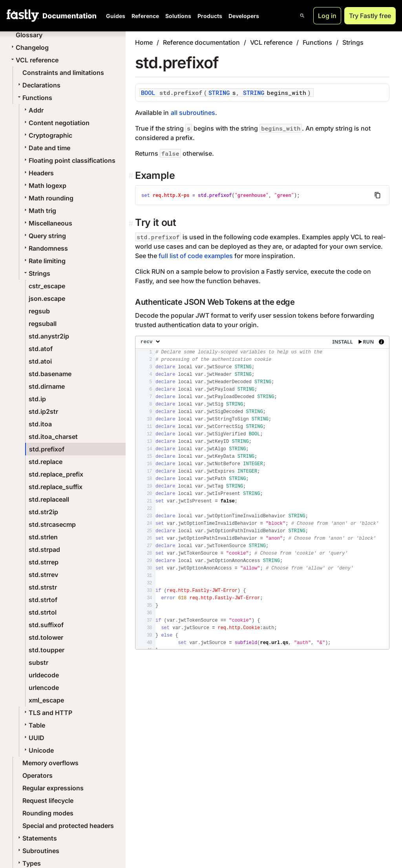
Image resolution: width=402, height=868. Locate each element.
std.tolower (46, 637)
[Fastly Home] (23, 16)
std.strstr (43, 587)
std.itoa (40, 424)
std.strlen (43, 537)
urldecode (44, 675)
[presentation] (262, 493)
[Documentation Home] (68, 16)
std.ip (37, 399)
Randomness (45, 248)
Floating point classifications (69, 160)
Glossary (29, 35)
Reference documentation (201, 42)
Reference (145, 16)
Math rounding (48, 198)
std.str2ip (43, 512)
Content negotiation (56, 123)
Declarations (38, 85)
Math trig (39, 211)
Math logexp (44, 186)
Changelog (29, 47)
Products (210, 16)
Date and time (46, 148)
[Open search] (302, 16)
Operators (37, 775)
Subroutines (38, 851)
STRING (219, 93)
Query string (44, 236)
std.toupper (47, 650)
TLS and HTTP (47, 713)
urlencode (44, 688)
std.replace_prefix (56, 474)
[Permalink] (132, 224)
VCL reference (34, 60)
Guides (116, 16)
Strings (36, 273)
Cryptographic (47, 135)
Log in (327, 16)
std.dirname (47, 386)
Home (144, 42)
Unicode (38, 750)
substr (38, 662)
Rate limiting (44, 261)
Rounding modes (48, 813)
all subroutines (193, 113)
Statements (37, 838)
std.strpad (44, 550)
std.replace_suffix (56, 487)
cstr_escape (47, 286)
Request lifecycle (48, 801)
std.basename (50, 374)
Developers (244, 16)
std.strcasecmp (52, 524)
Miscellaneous (47, 223)
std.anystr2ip (49, 336)
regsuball (43, 324)
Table (34, 725)
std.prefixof (47, 449)
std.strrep (44, 562)
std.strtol (43, 612)
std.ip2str (43, 411)
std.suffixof (46, 625)
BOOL (148, 93)
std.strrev (43, 575)
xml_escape (46, 700)
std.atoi (40, 361)
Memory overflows (50, 763)
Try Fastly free (370, 16)
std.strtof (43, 600)
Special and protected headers (68, 826)
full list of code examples (196, 256)
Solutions (178, 16)
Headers (38, 173)
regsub (39, 311)
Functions (34, 98)
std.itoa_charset (53, 437)
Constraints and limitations (63, 73)
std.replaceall (49, 499)
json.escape (47, 298)
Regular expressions (53, 788)
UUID (33, 738)
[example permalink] (132, 176)
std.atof (41, 349)
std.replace (46, 462)
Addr (33, 110)
